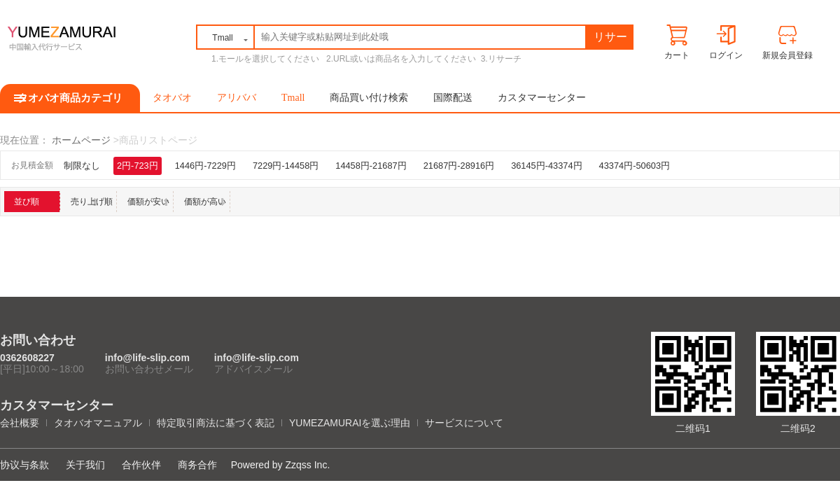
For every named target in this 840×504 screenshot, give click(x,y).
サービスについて (464, 423)
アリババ (237, 98)
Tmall (293, 98)
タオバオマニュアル (98, 423)
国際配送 (453, 98)
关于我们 (85, 465)
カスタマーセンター (542, 98)
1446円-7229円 (205, 166)
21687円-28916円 (459, 166)
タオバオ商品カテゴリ (70, 98)
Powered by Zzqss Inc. (281, 465)
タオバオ (172, 98)
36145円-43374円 (546, 166)
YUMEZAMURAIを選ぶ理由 (350, 423)
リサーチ (610, 40)
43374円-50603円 (635, 166)
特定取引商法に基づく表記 (216, 423)
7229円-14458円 (286, 166)
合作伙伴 (141, 465)
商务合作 (197, 465)
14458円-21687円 (371, 166)
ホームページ (81, 140)
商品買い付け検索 (369, 98)
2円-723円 (138, 166)
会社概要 (20, 423)
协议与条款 (24, 465)
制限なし (82, 166)
